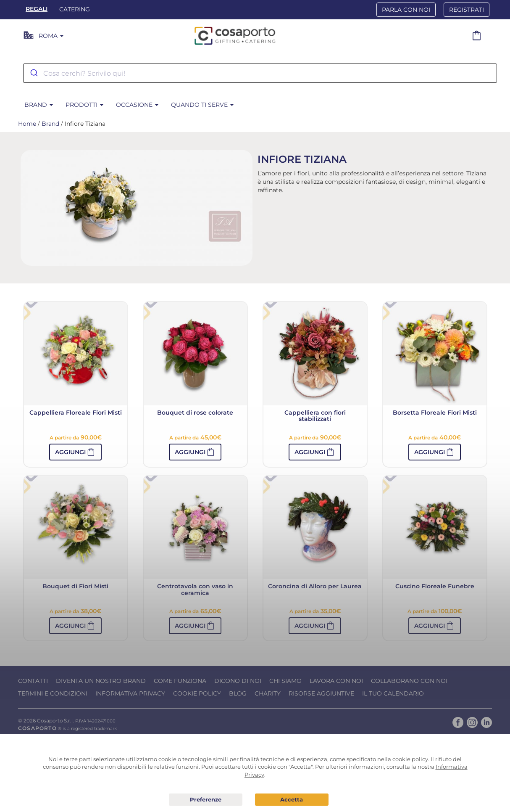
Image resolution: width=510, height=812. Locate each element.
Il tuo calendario (393, 693)
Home (27, 124)
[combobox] (260, 73)
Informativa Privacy (130, 693)
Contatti (33, 681)
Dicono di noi (238, 681)
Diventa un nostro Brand (101, 681)
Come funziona (180, 681)
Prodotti (84, 105)
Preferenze (206, 800)
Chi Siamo (285, 681)
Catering (75, 9)
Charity (268, 693)
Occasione (137, 105)
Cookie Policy (197, 693)
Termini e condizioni (53, 693)
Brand (39, 105)
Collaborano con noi (409, 681)
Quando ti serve (202, 105)
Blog (238, 693)
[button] (75, 452)
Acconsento (292, 800)
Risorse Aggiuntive (321, 693)
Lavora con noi (336, 681)
